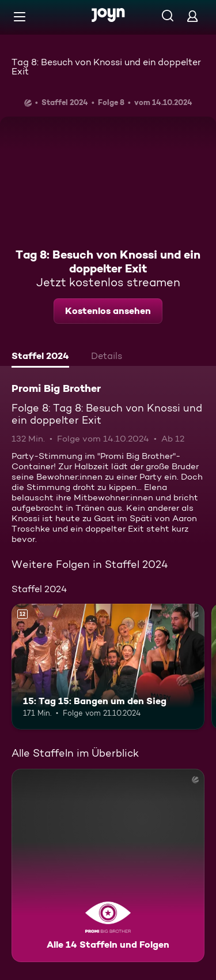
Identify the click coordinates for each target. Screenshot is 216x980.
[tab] (40, 357)
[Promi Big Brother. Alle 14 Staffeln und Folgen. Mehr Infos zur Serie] (108, 865)
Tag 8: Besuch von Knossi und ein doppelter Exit (106, 67)
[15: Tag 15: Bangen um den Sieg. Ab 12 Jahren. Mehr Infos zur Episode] (108, 667)
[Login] (192, 16)
